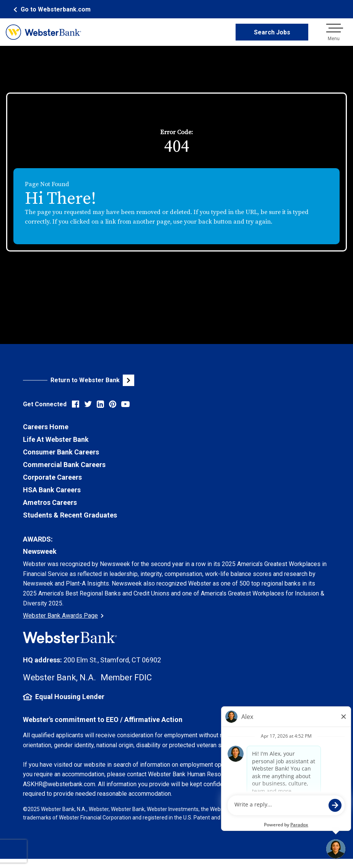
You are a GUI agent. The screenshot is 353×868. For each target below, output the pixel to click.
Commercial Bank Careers (64, 465)
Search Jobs (272, 32)
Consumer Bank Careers (61, 452)
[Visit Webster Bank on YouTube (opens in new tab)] (125, 404)
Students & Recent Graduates (70, 515)
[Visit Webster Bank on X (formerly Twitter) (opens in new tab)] (88, 404)
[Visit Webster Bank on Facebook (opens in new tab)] (76, 404)
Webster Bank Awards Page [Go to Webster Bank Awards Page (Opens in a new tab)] (63, 616)
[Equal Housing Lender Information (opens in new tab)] (176, 697)
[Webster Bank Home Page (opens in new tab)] (51, 9)
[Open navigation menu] (333, 32)
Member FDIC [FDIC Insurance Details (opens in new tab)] (126, 677)
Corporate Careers (52, 477)
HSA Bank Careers (52, 490)
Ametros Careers (50, 502)
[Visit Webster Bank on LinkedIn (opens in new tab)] (100, 404)
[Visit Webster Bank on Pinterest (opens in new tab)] (113, 404)
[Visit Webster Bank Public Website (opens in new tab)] (100, 380)
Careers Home (46, 427)
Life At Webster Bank (56, 439)
